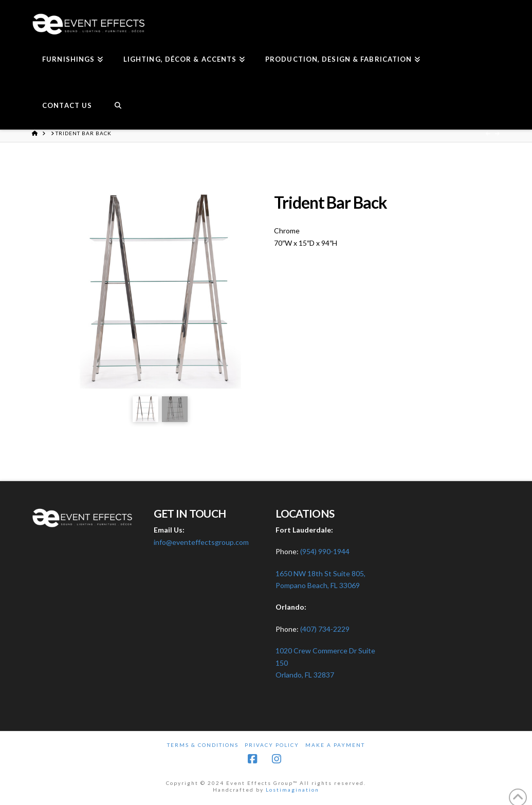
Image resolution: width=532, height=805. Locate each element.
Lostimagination (292, 790)
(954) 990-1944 (325, 551)
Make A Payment (335, 745)
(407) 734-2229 (325, 629)
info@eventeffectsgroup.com (201, 542)
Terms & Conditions (203, 745)
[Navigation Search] (117, 106)
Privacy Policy (272, 745)
